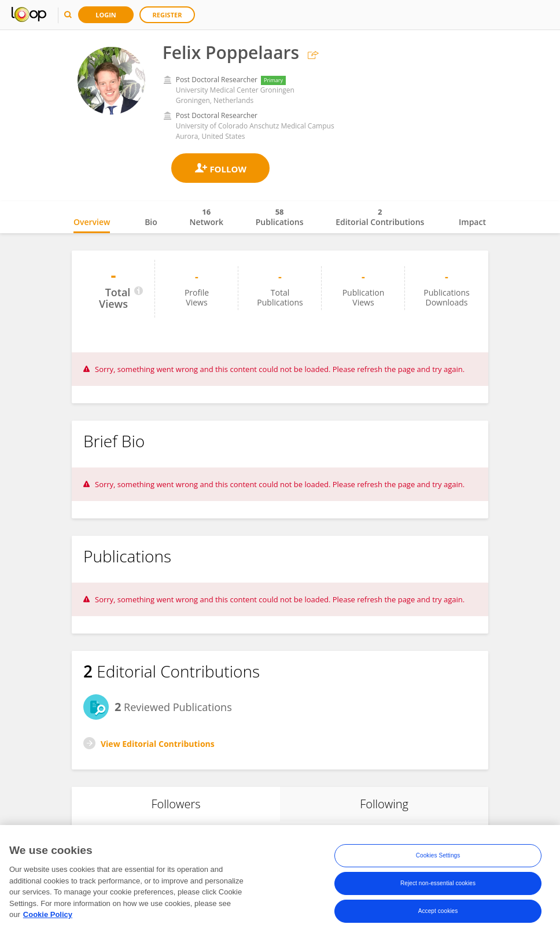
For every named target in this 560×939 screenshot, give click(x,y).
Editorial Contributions (380, 217)
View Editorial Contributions (158, 744)
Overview (92, 222)
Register (167, 15)
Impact (472, 222)
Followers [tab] (176, 804)
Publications (280, 217)
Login (106, 15)
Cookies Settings (438, 855)
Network (206, 217)
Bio (151, 222)
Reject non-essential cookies (438, 883)
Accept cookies (438, 911)
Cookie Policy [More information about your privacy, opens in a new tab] (48, 915)
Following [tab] (384, 804)
